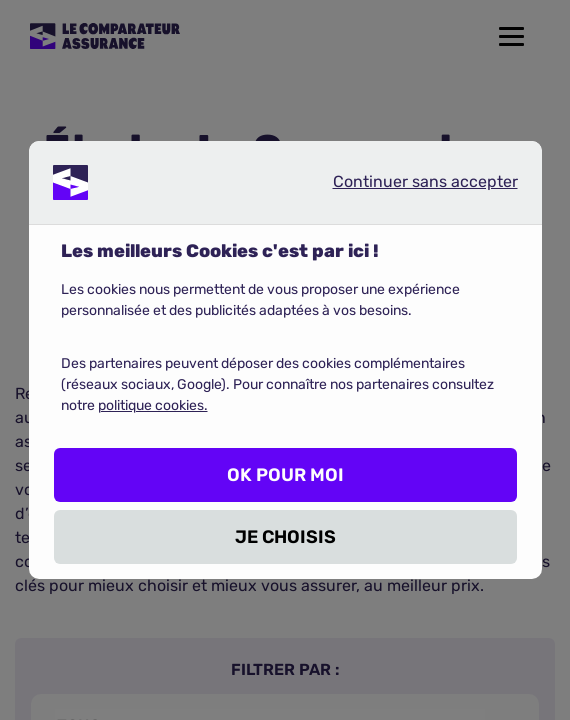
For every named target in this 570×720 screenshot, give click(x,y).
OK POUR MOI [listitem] (285, 475)
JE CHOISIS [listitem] (285, 537)
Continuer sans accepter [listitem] (409, 186)
